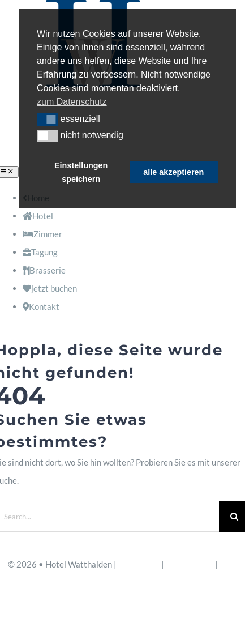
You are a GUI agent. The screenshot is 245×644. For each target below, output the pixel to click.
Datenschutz (190, 564)
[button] (47, 120)
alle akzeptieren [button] (173, 172)
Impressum (139, 564)
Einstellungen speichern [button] (81, 172)
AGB (228, 564)
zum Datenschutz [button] (72, 102)
